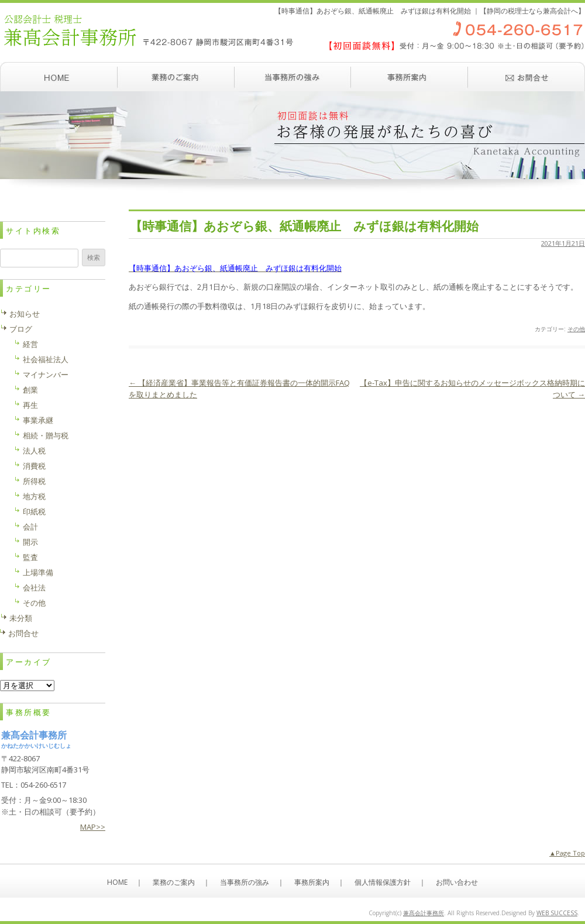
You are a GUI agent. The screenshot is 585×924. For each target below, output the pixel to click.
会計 (30, 527)
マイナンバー (46, 375)
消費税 (34, 466)
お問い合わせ (526, 77)
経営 (30, 344)
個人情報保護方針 (383, 882)
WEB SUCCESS (557, 913)
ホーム (58, 77)
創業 (30, 390)
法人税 (34, 451)
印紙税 (34, 511)
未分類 (21, 618)
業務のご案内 (175, 77)
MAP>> (93, 827)
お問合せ (23, 633)
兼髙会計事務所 (424, 913)
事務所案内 (409, 77)
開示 (30, 542)
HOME (117, 882)
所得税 (34, 481)
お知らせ (25, 314)
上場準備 (38, 572)
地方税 (34, 496)
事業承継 (38, 420)
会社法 (34, 588)
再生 (30, 405)
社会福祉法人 (46, 359)
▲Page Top (567, 853)
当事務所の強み (292, 77)
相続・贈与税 (46, 435)
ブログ (21, 329)
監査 (30, 557)
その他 (576, 329)
